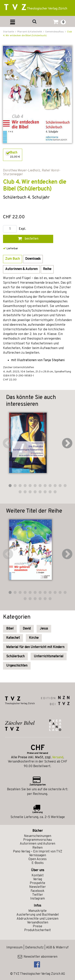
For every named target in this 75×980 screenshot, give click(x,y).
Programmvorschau (37, 840)
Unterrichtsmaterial (49, 656)
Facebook (37, 891)
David (27, 629)
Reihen (37, 848)
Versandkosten (38, 923)
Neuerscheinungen (38, 836)
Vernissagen (37, 855)
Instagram (37, 899)
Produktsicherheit (37, 930)
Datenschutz (34, 948)
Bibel (10, 629)
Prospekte (37, 883)
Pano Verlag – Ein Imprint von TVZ (38, 852)
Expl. (22, 229)
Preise (37, 926)
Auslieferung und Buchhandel (38, 915)
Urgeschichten (17, 666)
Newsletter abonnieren (38, 957)
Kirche (34, 638)
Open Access (37, 859)
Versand (58, 757)
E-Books (38, 863)
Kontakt (38, 876)
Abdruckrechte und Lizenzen (37, 919)
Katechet (13, 638)
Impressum (14, 948)
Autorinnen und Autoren (37, 844)
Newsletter (37, 887)
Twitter (38, 895)
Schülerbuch (15, 656)
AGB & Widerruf (57, 948)
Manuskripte (37, 911)
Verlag (37, 879)
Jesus (44, 629)
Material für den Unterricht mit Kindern (35, 647)
